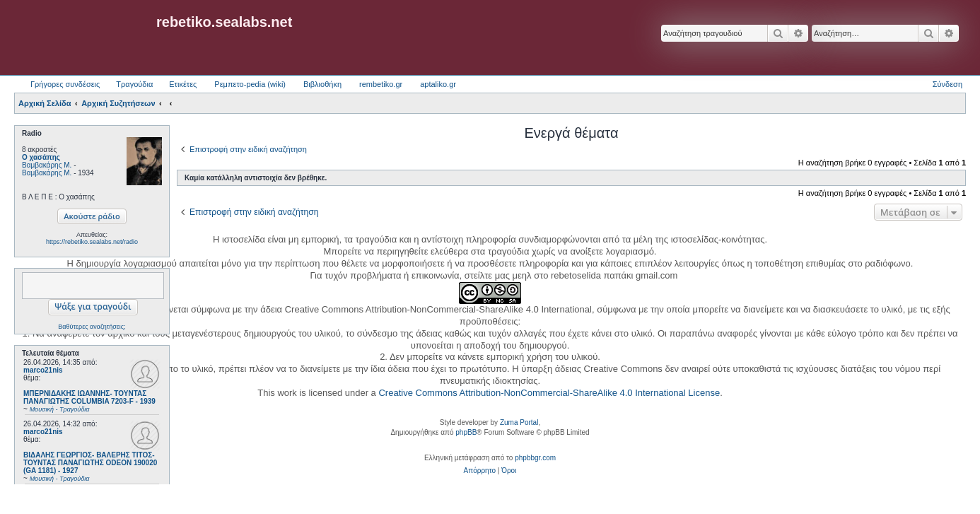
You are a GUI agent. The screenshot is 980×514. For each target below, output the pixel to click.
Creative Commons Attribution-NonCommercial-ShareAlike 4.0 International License (549, 393)
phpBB (466, 432)
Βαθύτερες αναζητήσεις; (92, 327)
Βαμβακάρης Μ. (47, 165)
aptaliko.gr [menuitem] (438, 84)
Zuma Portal (519, 422)
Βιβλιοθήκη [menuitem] (322, 84)
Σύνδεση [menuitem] (947, 84)
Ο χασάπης (41, 157)
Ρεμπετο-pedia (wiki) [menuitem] (250, 84)
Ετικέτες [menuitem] (183, 84)
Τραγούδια (134, 84)
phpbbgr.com (535, 458)
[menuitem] (480, 471)
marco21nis (43, 370)
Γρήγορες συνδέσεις (65, 84)
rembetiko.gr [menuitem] (381, 84)
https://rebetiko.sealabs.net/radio (92, 242)
